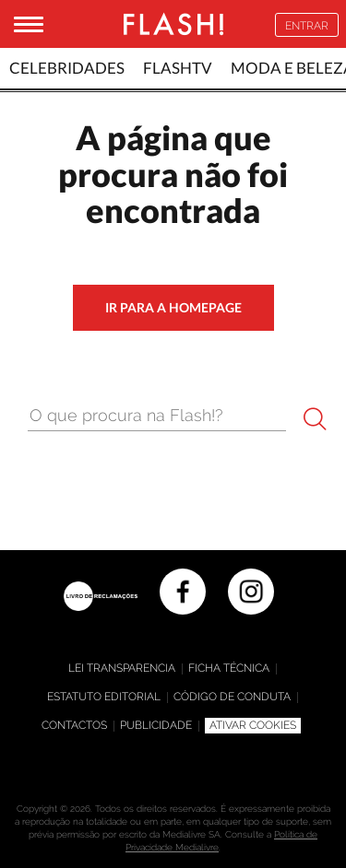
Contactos (74, 725)
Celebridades (67, 68)
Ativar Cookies (253, 725)
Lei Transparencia (122, 668)
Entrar (307, 26)
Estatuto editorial (104, 697)
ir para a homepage (173, 307)
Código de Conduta (232, 697)
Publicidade (156, 725)
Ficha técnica (229, 668)
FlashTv (178, 68)
